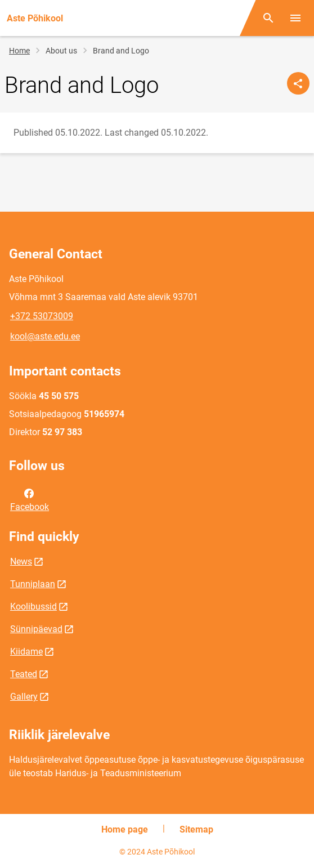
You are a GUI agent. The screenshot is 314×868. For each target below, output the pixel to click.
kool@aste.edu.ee (45, 336)
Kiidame (26, 652)
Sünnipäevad (36, 629)
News (21, 561)
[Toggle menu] (295, 18)
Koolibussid (33, 607)
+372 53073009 (42, 316)
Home (19, 51)
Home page (125, 829)
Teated (24, 674)
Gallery (24, 697)
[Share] (298, 83)
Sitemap (196, 829)
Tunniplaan (33, 584)
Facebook (30, 499)
